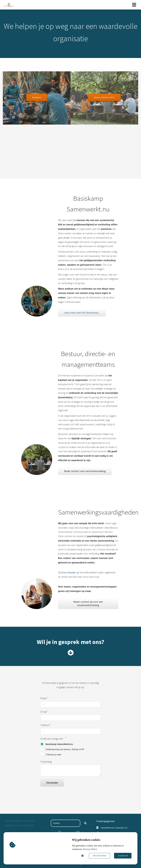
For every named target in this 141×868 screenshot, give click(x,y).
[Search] (85, 823)
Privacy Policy (90, 849)
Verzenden (52, 783)
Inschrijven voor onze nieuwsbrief (20, 825)
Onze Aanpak (68, 573)
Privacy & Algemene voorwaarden (20, 821)
